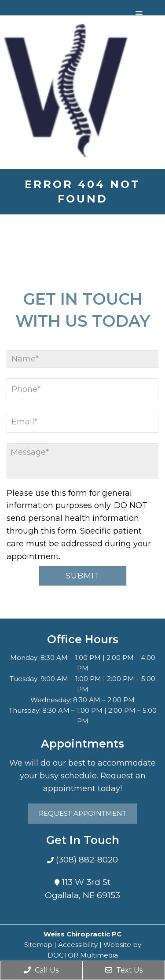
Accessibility (78, 945)
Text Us (124, 970)
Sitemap (38, 945)
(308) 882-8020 (86, 860)
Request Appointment (82, 813)
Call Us (41, 970)
